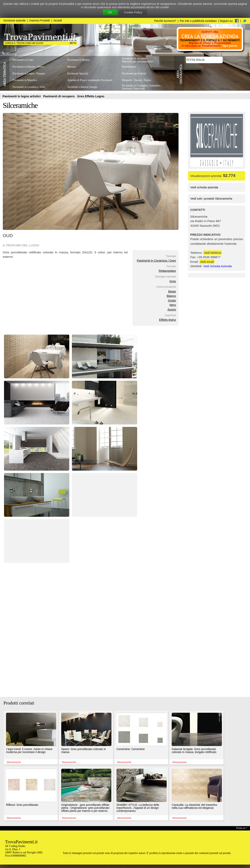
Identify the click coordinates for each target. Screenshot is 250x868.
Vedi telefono (213, 253)
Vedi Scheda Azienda (217, 266)
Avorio (172, 309)
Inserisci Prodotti (40, 21)
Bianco (171, 296)
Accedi (58, 21)
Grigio (172, 300)
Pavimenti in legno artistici (22, 96)
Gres (173, 281)
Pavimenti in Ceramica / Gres (156, 260)
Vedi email (207, 262)
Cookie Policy (133, 12)
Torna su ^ (242, 828)
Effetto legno (167, 320)
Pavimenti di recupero (59, 96)
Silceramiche (20, 105)
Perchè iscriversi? (165, 21)
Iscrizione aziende (15, 21)
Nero (173, 305)
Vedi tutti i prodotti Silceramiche (211, 198)
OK (110, 12)
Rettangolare (167, 271)
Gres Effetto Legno (91, 96)
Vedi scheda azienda (204, 187)
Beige (172, 291)
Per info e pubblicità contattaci (198, 21)
